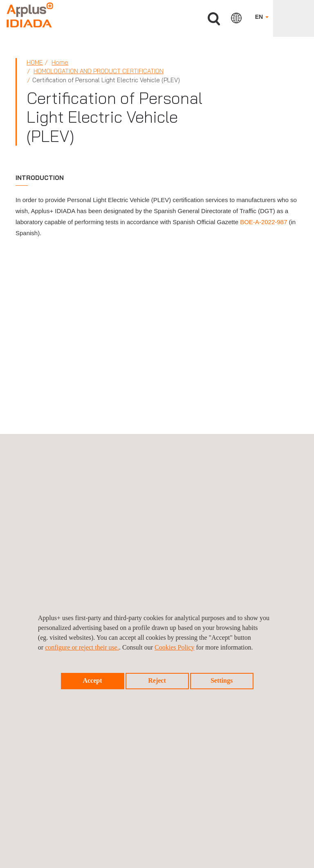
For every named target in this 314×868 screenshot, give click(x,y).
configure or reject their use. (82, 647)
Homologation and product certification (99, 71)
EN (262, 17)
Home (35, 62)
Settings (222, 680)
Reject (157, 680)
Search (214, 19)
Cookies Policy (174, 647)
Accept (92, 680)
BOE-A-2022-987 (264, 222)
